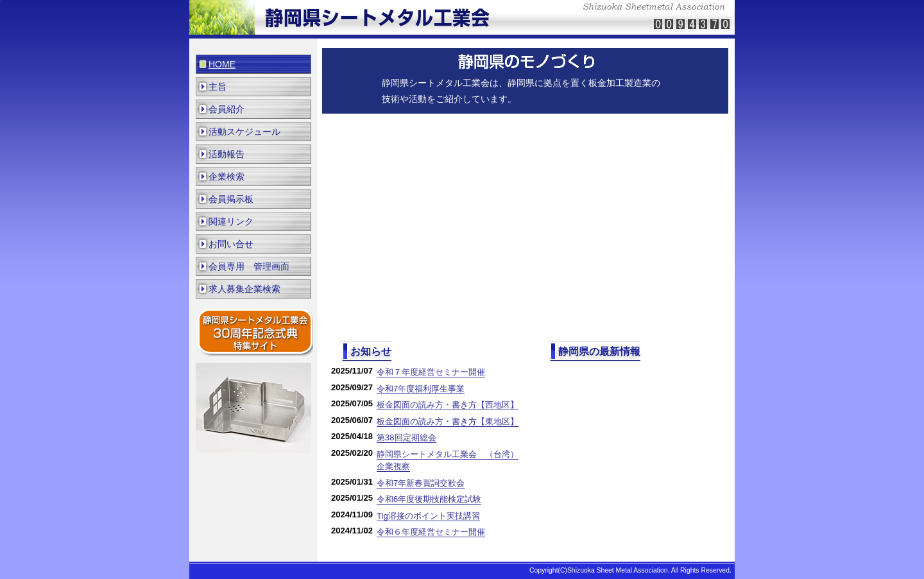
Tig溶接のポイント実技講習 (428, 516)
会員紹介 (227, 109)
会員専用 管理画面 (249, 266)
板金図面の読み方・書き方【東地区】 (448, 421)
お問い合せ (231, 244)
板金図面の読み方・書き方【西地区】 (448, 405)
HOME (222, 64)
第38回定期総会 (406, 437)
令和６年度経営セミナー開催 (431, 532)
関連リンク (231, 221)
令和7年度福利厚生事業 (421, 389)
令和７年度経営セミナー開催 (431, 372)
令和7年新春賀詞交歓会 (421, 483)
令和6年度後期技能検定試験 (429, 499)
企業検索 (227, 177)
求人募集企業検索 (244, 289)
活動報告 (227, 154)
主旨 (218, 87)
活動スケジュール (244, 132)
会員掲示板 (231, 199)
